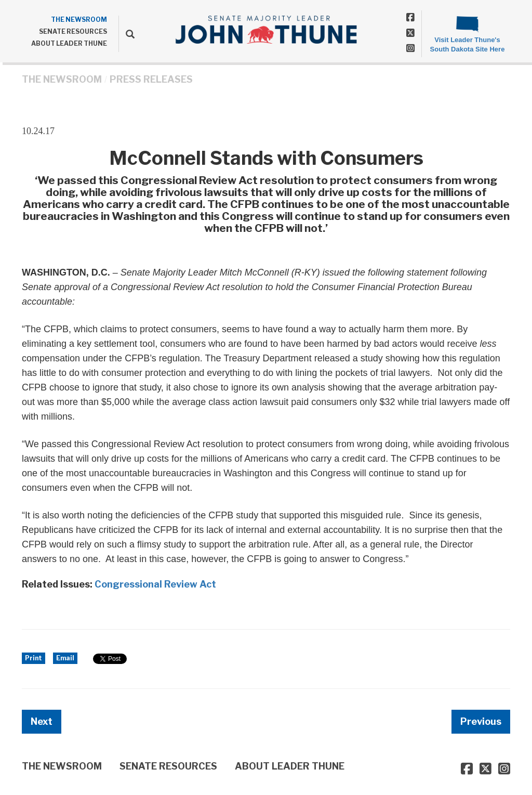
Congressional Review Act (155, 584)
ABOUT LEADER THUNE (69, 43)
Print (34, 658)
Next (42, 721)
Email (65, 658)
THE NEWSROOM (79, 19)
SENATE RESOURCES (73, 31)
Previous (481, 721)
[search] (127, 34)
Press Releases (151, 79)
